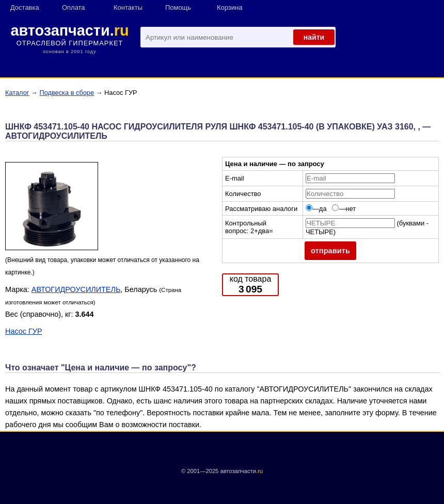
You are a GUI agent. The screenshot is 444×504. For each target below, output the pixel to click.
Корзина (229, 7)
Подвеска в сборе (67, 93)
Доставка (25, 7)
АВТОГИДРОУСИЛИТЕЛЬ (76, 289)
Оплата (74, 7)
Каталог (17, 93)
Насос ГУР (23, 331)
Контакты (128, 7)
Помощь (178, 7)
